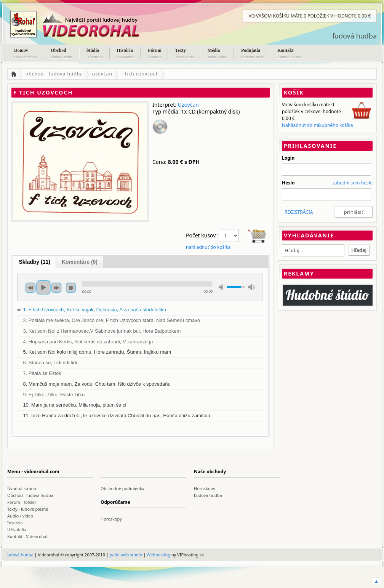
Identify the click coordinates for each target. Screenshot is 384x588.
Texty (185, 54)
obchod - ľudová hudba (54, 74)
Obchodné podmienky (122, 488)
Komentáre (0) (80, 262)
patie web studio (126, 555)
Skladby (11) (34, 262)
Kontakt (289, 54)
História (126, 54)
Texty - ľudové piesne (28, 509)
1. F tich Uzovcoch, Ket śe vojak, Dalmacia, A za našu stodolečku (94, 310)
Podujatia (252, 54)
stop (71, 288)
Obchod (62, 54)
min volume (222, 287)
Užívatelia (17, 530)
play (43, 287)
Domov (26, 54)
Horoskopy (205, 488)
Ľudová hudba (208, 495)
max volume (251, 287)
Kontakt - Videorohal (27, 536)
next (56, 288)
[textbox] (313, 250)
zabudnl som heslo (352, 183)
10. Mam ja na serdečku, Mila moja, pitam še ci (74, 405)
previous (30, 288)
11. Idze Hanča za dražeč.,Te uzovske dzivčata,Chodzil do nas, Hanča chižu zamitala (116, 416)
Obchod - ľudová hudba (30, 495)
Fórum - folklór (22, 502)
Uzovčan (188, 105)
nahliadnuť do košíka (208, 247)
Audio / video (20, 516)
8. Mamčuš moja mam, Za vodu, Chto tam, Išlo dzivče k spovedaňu (97, 384)
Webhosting (158, 555)
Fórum (154, 54)
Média (218, 54)
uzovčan (102, 74)
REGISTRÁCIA (299, 212)
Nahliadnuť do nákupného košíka (318, 125)
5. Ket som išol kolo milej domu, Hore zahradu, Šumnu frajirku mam (97, 352)
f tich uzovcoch (140, 74)
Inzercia (15, 523)
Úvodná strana (22, 488)
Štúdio (95, 54)
